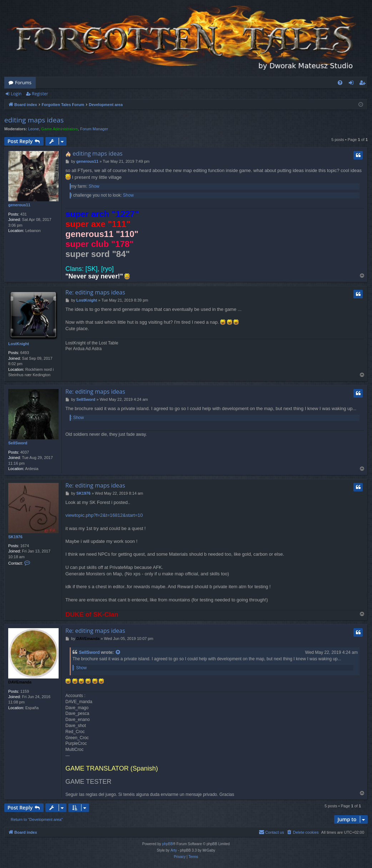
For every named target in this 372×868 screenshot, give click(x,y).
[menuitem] (340, 83)
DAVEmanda (20, 682)
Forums (23, 82)
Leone (34, 129)
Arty (174, 850)
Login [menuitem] (353, 84)
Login (16, 94)
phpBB (168, 844)
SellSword (18, 443)
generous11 (19, 205)
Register (40, 94)
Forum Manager (94, 129)
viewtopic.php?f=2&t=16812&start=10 (104, 515)
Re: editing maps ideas (95, 292)
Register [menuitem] (364, 84)
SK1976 (15, 537)
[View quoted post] (118, 653)
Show (94, 186)
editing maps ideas (34, 120)
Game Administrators (59, 129)
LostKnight (19, 344)
